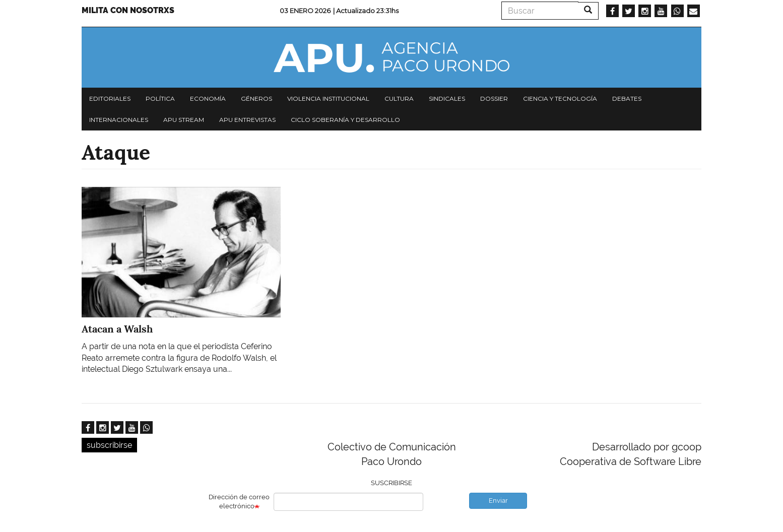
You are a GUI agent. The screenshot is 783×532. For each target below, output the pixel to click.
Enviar (498, 501)
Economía (208, 98)
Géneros (256, 98)
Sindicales (447, 98)
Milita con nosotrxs (128, 10)
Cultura (399, 98)
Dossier (494, 98)
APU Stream (184, 120)
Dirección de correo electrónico (239, 502)
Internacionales (119, 120)
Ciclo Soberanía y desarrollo (345, 120)
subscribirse (109, 445)
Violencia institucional (328, 98)
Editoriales (110, 98)
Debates (627, 98)
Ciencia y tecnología (560, 98)
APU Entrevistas (247, 120)
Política (160, 98)
